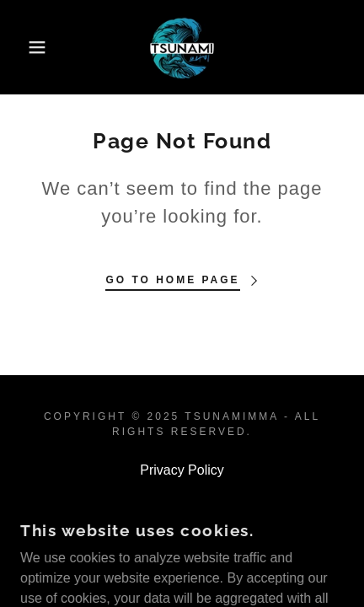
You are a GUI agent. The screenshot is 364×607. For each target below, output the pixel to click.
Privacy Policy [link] (182, 470)
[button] (27, 47)
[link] (182, 47)
